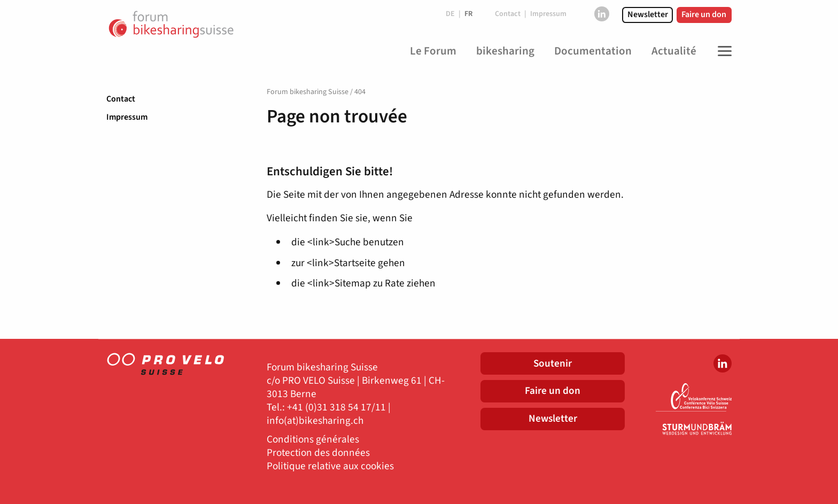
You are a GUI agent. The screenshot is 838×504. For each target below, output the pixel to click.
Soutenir (553, 363)
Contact (121, 99)
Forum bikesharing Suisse (308, 92)
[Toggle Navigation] (722, 51)
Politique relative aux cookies (330, 466)
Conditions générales (313, 440)
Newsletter (648, 14)
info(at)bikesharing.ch (315, 421)
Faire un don (704, 14)
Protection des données (318, 453)
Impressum (127, 117)
